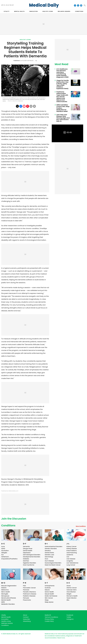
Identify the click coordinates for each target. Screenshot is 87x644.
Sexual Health (49, 594)
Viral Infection (71, 592)
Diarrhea (26, 561)
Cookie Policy (49, 621)
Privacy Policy (49, 619)
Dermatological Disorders (32, 555)
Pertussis (26, 598)
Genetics (48, 551)
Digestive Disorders (29, 563)
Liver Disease (71, 559)
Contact (26, 617)
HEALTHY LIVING (48, 11)
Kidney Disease (72, 549)
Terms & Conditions (51, 617)
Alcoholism (5, 551)
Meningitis (5, 594)
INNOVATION (34, 11)
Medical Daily (44, 5)
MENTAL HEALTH (19, 11)
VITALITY (6, 11)
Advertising (27, 621)
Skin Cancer (49, 598)
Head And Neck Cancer (53, 565)
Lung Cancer (71, 565)
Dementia (26, 547)
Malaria (4, 588)
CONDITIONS (79, 11)
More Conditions (81, 526)
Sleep (47, 600)
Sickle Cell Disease (51, 596)
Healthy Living (25, 40)
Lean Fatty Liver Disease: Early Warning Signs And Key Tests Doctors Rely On (63, 118)
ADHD (3, 549)
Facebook (70, 615)
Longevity (70, 561)
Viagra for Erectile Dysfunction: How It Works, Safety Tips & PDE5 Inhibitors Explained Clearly (63, 84)
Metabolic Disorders (8, 604)
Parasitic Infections (29, 592)
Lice (68, 557)
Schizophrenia (50, 586)
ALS (2, 555)
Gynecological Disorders (53, 563)
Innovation (5, 619)
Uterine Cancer (72, 588)
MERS (3, 602)
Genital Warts (49, 553)
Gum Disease (49, 561)
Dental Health (28, 551)
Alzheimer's (5, 557)
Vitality (4, 615)
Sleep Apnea (49, 602)
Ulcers (69, 586)
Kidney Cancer (71, 547)
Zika (68, 600)
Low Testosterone (72, 563)
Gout (46, 559)
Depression (27, 553)
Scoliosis (48, 588)
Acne (3, 547)
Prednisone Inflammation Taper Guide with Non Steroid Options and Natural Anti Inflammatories (62, 97)
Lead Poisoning (72, 553)
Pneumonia (27, 600)
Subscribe (26, 619)
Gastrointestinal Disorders (54, 547)
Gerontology (49, 557)
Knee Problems (72, 551)
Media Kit (48, 615)
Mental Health (6, 600)
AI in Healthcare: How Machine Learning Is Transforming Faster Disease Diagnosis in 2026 (62, 73)
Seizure (47, 590)
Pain (24, 586)
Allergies (4, 553)
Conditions (8, 526)
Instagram (70, 619)
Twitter (69, 617)
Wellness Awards (64, 11)
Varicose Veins (71, 590)
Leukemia (70, 555)
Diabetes (26, 559)
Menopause (5, 596)
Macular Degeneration (9, 586)
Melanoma (5, 590)
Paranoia (26, 590)
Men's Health (6, 592)
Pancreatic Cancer (29, 588)
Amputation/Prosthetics (9, 559)
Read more (61, 638)
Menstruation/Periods (9, 598)
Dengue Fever (28, 549)
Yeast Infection (72, 598)
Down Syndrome (29, 565)
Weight (69, 594)
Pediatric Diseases (29, 596)
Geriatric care (49, 555)
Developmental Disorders (32, 557)
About (25, 615)
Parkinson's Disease (30, 594)
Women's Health (72, 596)
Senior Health (49, 592)
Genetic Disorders (51, 549)
